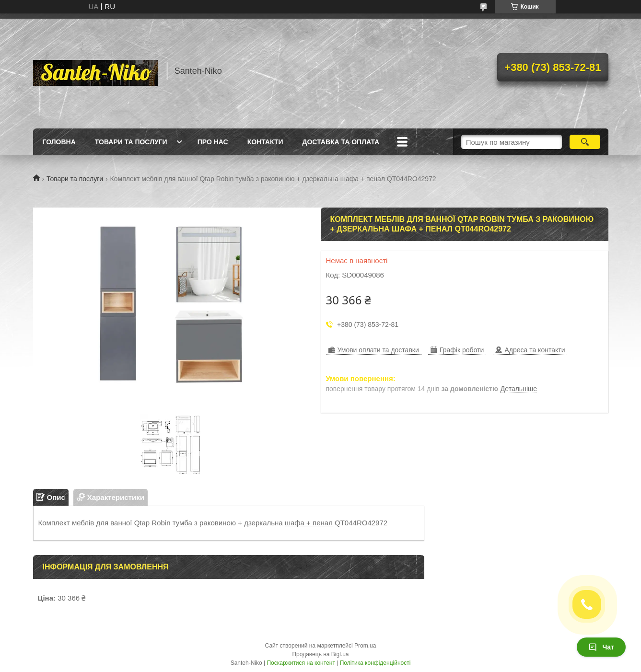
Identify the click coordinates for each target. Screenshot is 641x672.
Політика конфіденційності (375, 663)
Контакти (265, 142)
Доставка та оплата (341, 142)
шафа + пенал (309, 523)
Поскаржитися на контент (301, 663)
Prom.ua (365, 646)
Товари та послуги (131, 142)
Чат (601, 647)
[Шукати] (585, 142)
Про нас (213, 142)
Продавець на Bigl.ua (320, 654)
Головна (59, 142)
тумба (182, 523)
